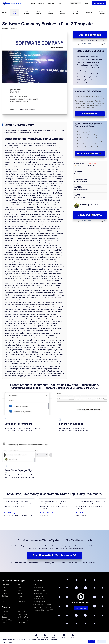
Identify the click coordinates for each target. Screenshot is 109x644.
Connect (5, 590)
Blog (3, 614)
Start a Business (50, 13)
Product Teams (39, 599)
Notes (20, 593)
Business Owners (39, 590)
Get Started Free (90, 114)
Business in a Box (39, 641)
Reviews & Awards (24, 617)
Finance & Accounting (75, 13)
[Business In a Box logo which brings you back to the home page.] (12, 3)
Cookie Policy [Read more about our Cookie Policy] (77, 641)
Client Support (76, 3)
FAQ (3, 623)
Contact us (6, 617)
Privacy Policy (65, 641)
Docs (4, 599)
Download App (7, 620)
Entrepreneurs (38, 587)
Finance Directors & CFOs (42, 607)
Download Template (90, 215)
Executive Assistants (40, 593)
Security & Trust (23, 620)
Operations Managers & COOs (44, 610)
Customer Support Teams (42, 604)
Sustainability (22, 623)
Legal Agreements (26, 13)
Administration (89, 13)
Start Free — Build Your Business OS (55, 555)
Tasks (20, 599)
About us (5, 611)
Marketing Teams (39, 602)
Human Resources (39, 13)
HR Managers (38, 596)
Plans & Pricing (23, 614)
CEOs (35, 585)
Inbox (19, 587)
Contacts (5, 593)
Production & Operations (102, 13)
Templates (4, 13)
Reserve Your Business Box (90, 153)
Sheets (20, 596)
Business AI (6, 585)
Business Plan (15, 13)
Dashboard (6, 596)
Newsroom (21, 611)
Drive (4, 602)
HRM (19, 585)
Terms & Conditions (52, 641)
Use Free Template (90, 35)
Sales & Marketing (62, 13)
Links (19, 590)
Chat (3, 587)
